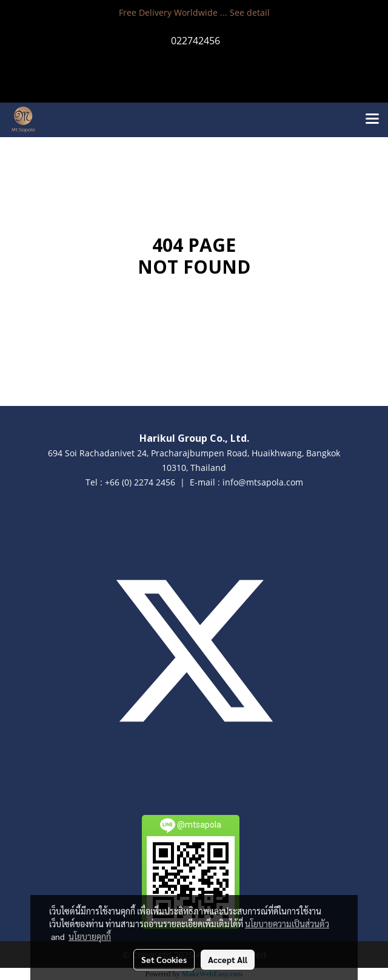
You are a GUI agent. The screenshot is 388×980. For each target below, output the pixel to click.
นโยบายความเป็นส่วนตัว (287, 924)
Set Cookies (164, 959)
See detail (250, 12)
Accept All (228, 959)
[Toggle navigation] (372, 120)
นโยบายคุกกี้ (90, 936)
